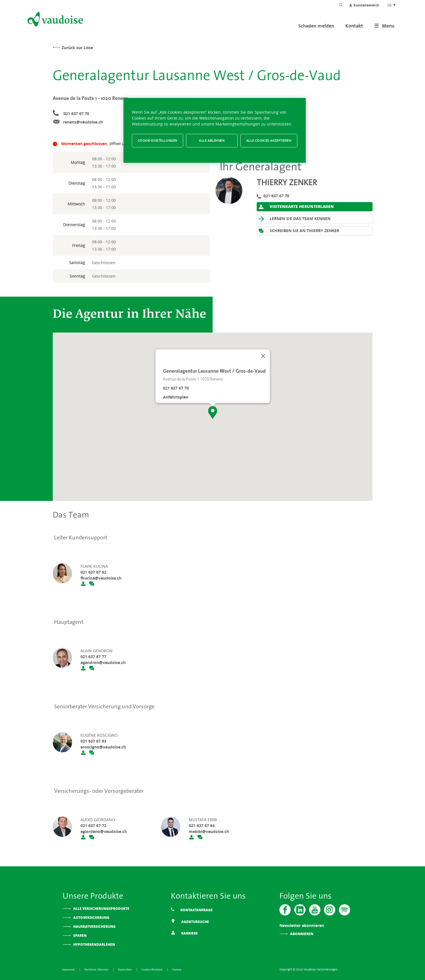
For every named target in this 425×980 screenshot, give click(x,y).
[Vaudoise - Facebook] (285, 910)
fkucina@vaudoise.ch (101, 578)
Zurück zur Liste (77, 48)
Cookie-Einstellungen (158, 140)
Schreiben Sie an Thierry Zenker (299, 231)
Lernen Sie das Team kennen (294, 219)
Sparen (80, 936)
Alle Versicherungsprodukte (101, 909)
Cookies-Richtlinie (153, 969)
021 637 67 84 (202, 826)
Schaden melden (316, 26)
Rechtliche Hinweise (97, 969)
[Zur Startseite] (55, 20)
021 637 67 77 (93, 657)
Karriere (184, 933)
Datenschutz (125, 969)
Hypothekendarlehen (94, 944)
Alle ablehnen (212, 140)
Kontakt (354, 26)
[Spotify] (344, 910)
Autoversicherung (91, 918)
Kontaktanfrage (192, 910)
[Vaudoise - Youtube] (315, 910)
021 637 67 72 (93, 826)
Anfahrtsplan (176, 397)
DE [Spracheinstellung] (392, 5)
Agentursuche (190, 921)
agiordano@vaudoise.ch (104, 831)
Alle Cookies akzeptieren (269, 140)
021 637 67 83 (93, 741)
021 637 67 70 (76, 114)
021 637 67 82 (93, 572)
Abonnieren (302, 934)
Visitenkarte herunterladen (296, 207)
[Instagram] (330, 910)
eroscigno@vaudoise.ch (103, 747)
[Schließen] (263, 356)
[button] (213, 413)
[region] (215, 130)
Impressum (69, 969)
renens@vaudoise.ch (83, 122)
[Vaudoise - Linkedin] (300, 910)
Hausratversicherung (94, 927)
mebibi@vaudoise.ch (209, 831)
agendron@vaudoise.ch (103, 662)
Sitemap (177, 969)
